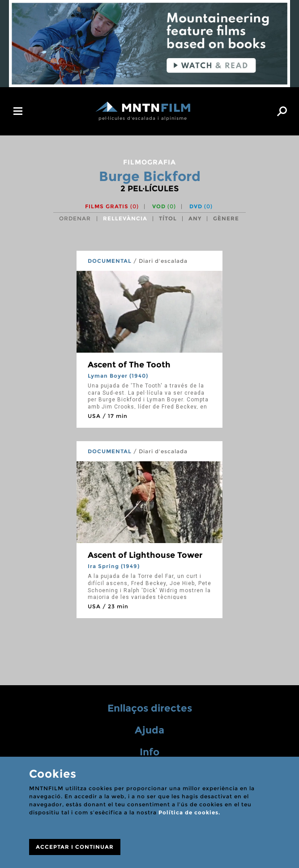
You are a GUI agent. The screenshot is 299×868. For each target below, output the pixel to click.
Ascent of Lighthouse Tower (145, 555)
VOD (164, 206)
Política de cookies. (189, 812)
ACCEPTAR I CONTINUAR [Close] (75, 847)
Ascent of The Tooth (129, 365)
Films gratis (112, 206)
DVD (201, 206)
